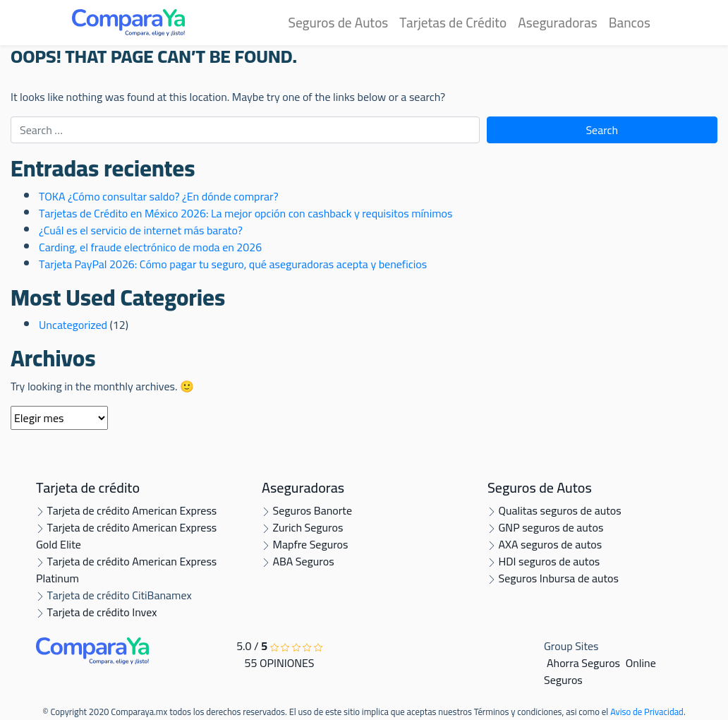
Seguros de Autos (338, 23)
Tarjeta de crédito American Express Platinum (126, 570)
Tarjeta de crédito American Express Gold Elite (126, 536)
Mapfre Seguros (305, 544)
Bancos (630, 23)
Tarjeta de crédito (88, 487)
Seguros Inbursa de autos (553, 578)
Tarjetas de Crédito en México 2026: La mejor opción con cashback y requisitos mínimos (246, 213)
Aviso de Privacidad (647, 712)
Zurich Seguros (302, 527)
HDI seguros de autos (544, 561)
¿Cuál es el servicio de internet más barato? (141, 230)
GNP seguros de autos (545, 527)
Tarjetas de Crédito (453, 23)
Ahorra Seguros (583, 663)
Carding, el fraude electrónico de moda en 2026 (150, 247)
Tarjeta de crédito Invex (96, 612)
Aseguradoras (557, 23)
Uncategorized (73, 325)
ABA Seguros (298, 561)
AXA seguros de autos (545, 544)
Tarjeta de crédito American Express (126, 510)
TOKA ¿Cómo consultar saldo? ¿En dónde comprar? (159, 196)
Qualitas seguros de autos (554, 510)
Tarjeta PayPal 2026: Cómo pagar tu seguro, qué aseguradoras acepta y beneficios (233, 264)
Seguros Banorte (307, 510)
